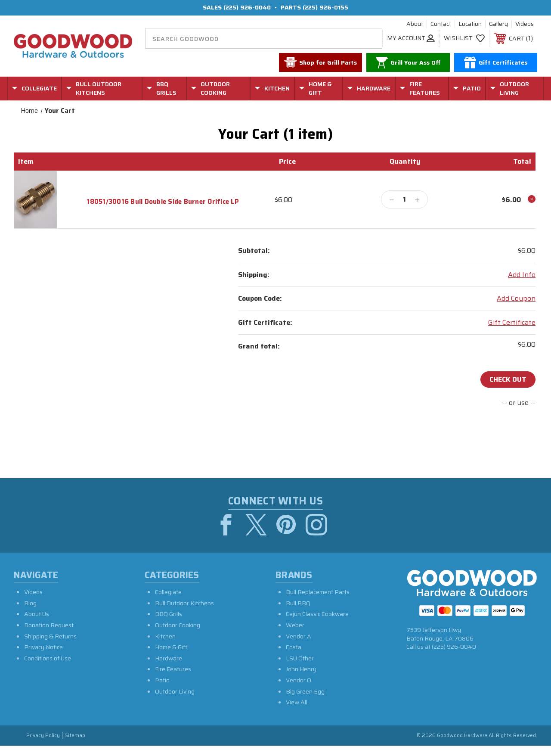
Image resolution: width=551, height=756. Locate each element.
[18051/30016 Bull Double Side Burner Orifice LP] (404, 199)
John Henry (301, 669)
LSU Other (300, 658)
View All (297, 702)
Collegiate (168, 592)
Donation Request (49, 625)
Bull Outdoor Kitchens (184, 603)
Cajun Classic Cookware (317, 614)
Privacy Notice (43, 647)
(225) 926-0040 (247, 7)
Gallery (498, 24)
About (415, 24)
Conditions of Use (48, 658)
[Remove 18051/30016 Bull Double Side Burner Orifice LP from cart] (532, 199)
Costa (294, 647)
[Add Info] (522, 275)
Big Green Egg (305, 691)
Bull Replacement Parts (318, 592)
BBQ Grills (169, 614)
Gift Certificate (512, 323)
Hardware (169, 658)
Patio (162, 680)
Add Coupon (516, 299)
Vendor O (299, 680)
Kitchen (165, 636)
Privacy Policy (43, 736)
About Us (37, 614)
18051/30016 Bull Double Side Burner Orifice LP (163, 202)
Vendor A (299, 636)
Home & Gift (171, 647)
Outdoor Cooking (178, 625)
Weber (295, 625)
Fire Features (173, 669)
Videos (525, 24)
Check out (508, 379)
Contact (441, 24)
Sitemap (75, 736)
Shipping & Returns (50, 636)
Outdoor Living (175, 691)
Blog (30, 603)
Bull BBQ (298, 603)
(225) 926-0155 (325, 7)
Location (470, 24)
